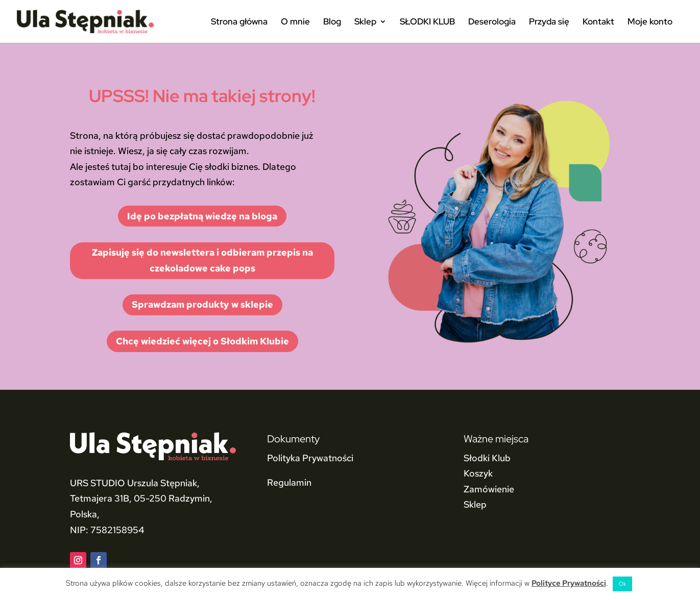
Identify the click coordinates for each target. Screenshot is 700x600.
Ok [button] (622, 584)
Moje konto (650, 22)
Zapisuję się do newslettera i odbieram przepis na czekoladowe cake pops (202, 260)
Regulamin (289, 482)
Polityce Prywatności (569, 583)
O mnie (295, 22)
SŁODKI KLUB (427, 22)
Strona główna (239, 22)
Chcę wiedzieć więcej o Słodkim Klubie (202, 341)
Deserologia (492, 22)
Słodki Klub (487, 458)
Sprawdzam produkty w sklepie (202, 304)
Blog (332, 22)
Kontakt (598, 22)
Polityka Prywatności (310, 458)
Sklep (365, 22)
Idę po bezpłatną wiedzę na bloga (202, 216)
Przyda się (549, 22)
